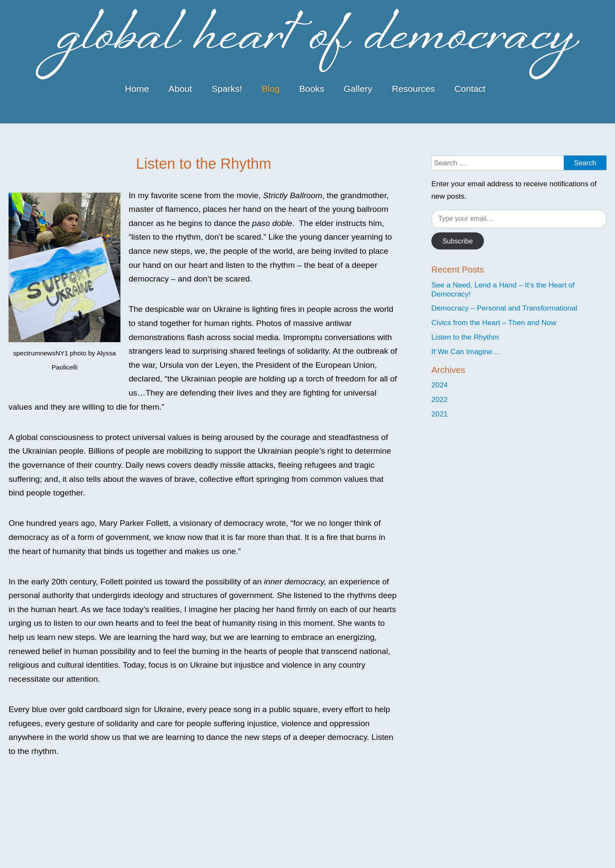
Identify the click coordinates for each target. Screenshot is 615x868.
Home (137, 89)
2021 (439, 414)
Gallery (358, 89)
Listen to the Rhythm (465, 337)
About (180, 89)
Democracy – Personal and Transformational (504, 308)
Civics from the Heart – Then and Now (494, 323)
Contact (470, 89)
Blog (271, 89)
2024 (439, 385)
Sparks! (227, 89)
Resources (413, 89)
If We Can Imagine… (466, 352)
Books (312, 89)
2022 (439, 399)
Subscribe (458, 241)
